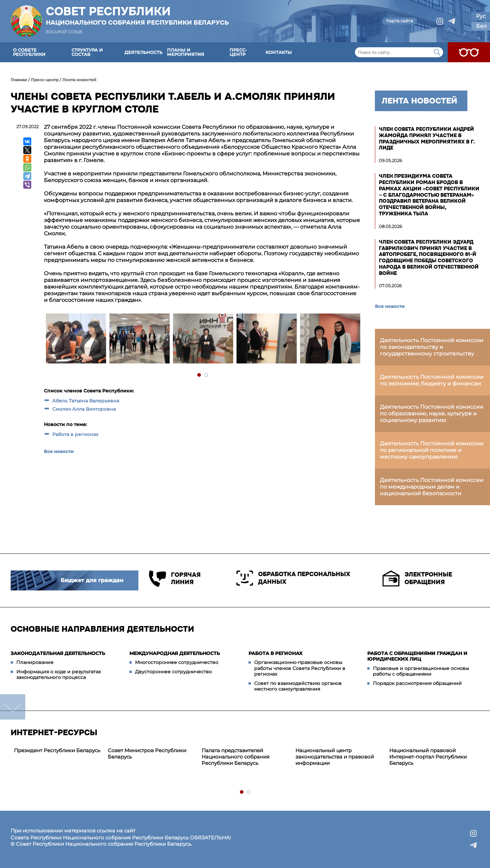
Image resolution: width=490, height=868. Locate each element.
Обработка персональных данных (293, 578)
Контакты (279, 52)
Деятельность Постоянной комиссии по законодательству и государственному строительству (432, 347)
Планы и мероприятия (186, 52)
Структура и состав (87, 52)
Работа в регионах (75, 434)
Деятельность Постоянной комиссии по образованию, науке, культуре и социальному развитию (432, 414)
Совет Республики (137, 16)
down (13, 707)
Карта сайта (400, 21)
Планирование (35, 662)
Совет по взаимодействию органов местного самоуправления (298, 686)
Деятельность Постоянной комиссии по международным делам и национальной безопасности (432, 487)
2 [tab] (206, 375)
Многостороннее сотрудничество (177, 662)
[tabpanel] (76, 339)
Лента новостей (79, 80)
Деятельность (143, 52)
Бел (481, 26)
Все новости (59, 451)
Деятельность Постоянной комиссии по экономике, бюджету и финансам (432, 380)
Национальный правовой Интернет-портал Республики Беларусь (428, 757)
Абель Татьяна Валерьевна (86, 401)
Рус (481, 16)
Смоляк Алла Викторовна (84, 409)
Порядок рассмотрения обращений (417, 683)
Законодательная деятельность (58, 653)
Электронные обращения (417, 578)
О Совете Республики (29, 52)
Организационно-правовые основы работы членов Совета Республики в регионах (300, 668)
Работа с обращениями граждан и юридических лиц (417, 656)
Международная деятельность (175, 653)
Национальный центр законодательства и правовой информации (335, 757)
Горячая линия (175, 579)
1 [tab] (199, 375)
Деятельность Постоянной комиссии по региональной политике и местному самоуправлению (432, 450)
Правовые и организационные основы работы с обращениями (421, 671)
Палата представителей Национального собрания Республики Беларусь (236, 757)
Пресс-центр (238, 52)
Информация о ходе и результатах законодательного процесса (59, 675)
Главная (19, 80)
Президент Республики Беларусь (57, 750)
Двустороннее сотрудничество (173, 672)
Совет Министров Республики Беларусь (147, 754)
